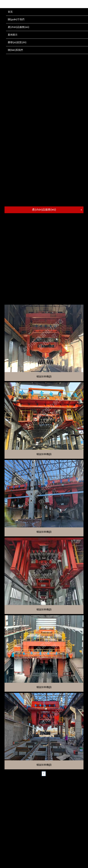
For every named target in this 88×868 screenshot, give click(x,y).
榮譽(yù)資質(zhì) (17, 42)
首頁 (10, 12)
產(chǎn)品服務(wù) (19, 27)
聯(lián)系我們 (15, 50)
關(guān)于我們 (16, 19)
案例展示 (13, 35)
